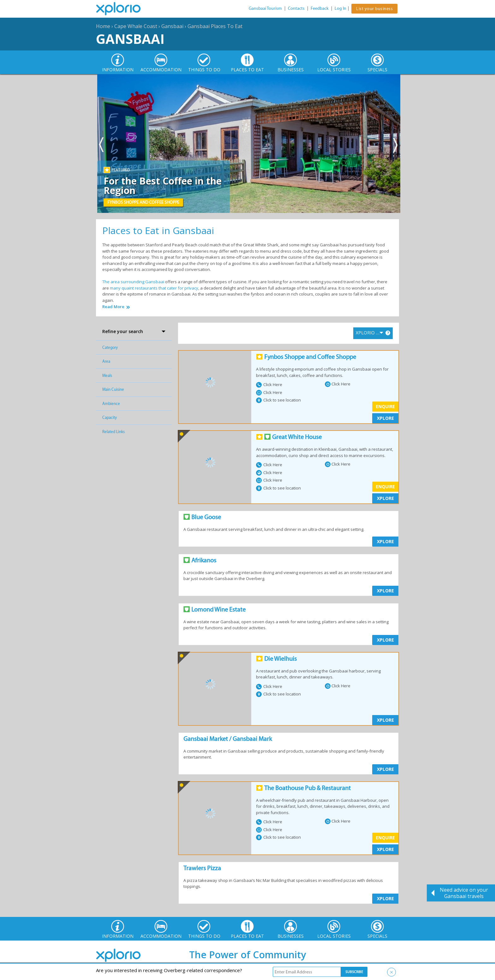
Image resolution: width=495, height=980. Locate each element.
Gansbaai (172, 26)
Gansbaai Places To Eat (215, 26)
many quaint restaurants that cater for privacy (154, 288)
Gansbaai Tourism (265, 8)
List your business (374, 9)
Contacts (296, 8)
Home (103, 26)
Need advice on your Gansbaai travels (464, 893)
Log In (340, 8)
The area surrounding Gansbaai (133, 282)
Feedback (320, 8)
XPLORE (385, 418)
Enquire (385, 406)
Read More (113, 307)
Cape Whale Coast (136, 26)
